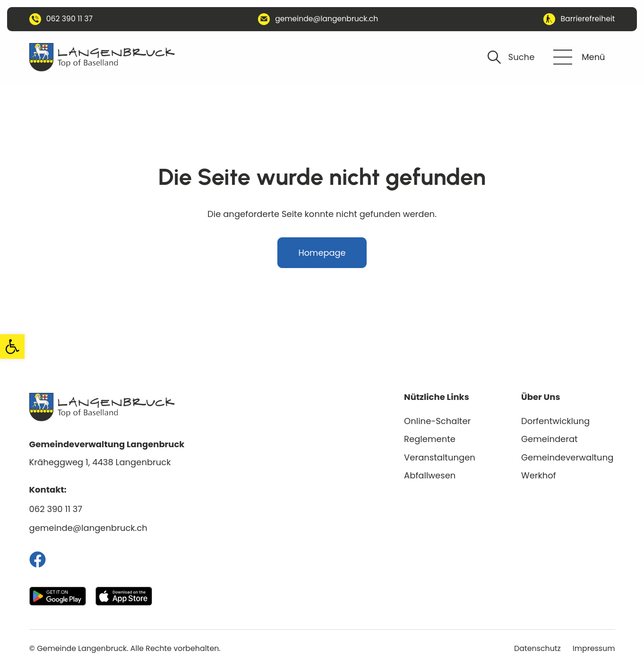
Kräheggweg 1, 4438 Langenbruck (100, 462)
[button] (12, 347)
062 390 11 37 (56, 509)
